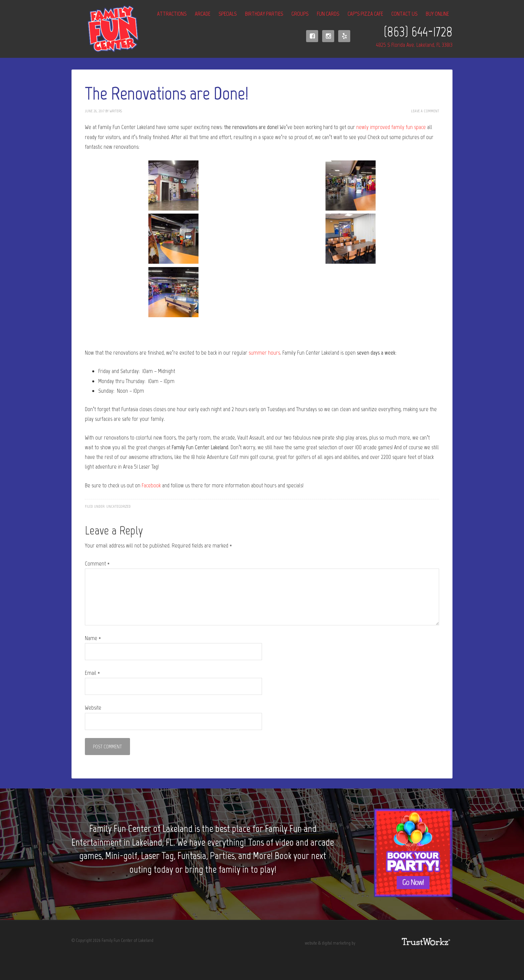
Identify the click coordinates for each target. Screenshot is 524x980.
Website (93, 708)
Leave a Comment (425, 111)
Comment (97, 564)
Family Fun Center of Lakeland (105, 29)
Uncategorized (118, 506)
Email (92, 673)
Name (93, 638)
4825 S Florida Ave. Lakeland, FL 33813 (414, 45)
